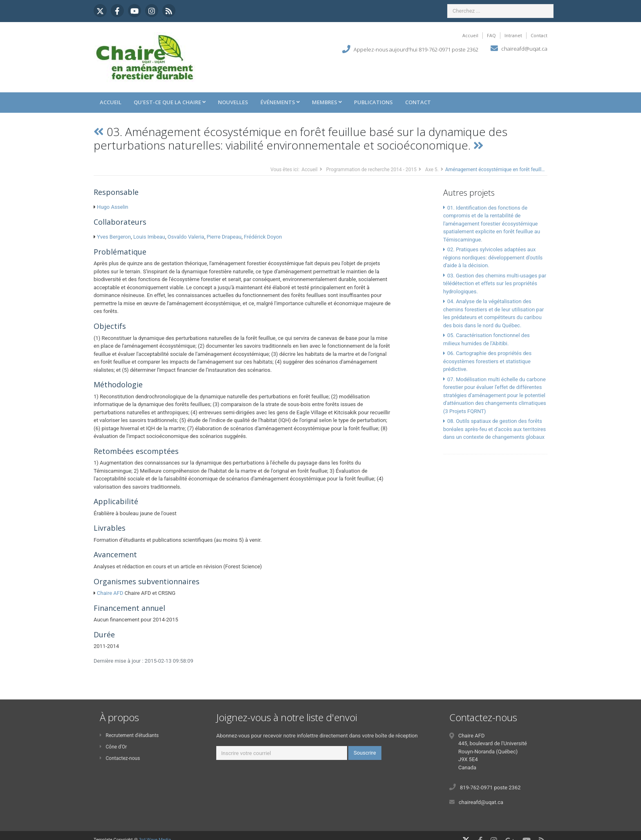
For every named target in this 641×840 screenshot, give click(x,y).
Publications (373, 102)
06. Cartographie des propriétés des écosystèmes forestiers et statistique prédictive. (487, 361)
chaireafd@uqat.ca (524, 49)
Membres (327, 102)
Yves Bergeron (114, 237)
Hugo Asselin (113, 207)
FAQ (491, 35)
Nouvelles (233, 102)
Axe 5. (432, 170)
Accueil (470, 35)
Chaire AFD (110, 593)
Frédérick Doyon (263, 237)
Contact (539, 35)
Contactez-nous (120, 758)
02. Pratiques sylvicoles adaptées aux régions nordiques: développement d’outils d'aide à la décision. (493, 257)
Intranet (513, 35)
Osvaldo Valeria (186, 237)
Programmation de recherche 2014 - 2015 (371, 170)
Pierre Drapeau (224, 237)
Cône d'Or (113, 747)
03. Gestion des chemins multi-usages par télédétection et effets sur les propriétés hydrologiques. (495, 284)
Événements (280, 102)
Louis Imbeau (149, 237)
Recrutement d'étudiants (129, 735)
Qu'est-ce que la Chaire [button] (170, 102)
